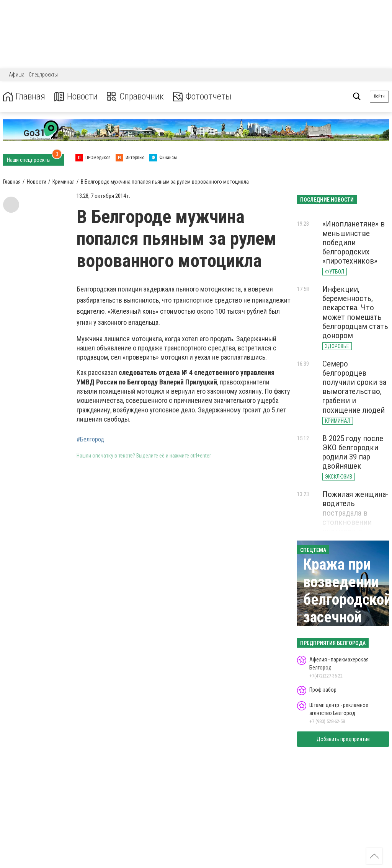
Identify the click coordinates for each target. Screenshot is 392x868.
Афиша (17, 75)
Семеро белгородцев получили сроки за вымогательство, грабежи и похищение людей (354, 387)
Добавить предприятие (343, 739)
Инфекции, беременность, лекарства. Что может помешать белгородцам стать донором (355, 312)
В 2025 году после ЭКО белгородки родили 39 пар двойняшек (353, 452)
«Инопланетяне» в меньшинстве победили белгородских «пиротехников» (354, 242)
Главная (24, 97)
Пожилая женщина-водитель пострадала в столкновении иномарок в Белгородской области (355, 522)
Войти (379, 96)
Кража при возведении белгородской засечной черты (347, 600)
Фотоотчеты (202, 97)
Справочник (135, 97)
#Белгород (90, 440)
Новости (76, 97)
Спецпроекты (43, 75)
